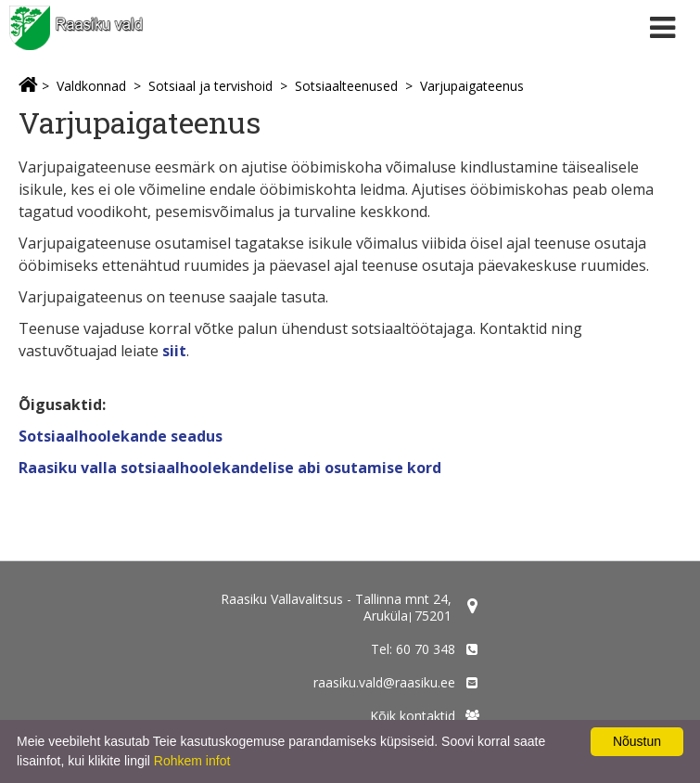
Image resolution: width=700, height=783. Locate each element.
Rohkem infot (192, 761)
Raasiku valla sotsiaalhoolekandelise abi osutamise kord (230, 468)
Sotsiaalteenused (346, 86)
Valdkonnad (91, 86)
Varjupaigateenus (472, 86)
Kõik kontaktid (413, 716)
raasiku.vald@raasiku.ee (384, 682)
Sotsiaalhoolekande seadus (121, 436)
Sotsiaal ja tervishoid (210, 86)
